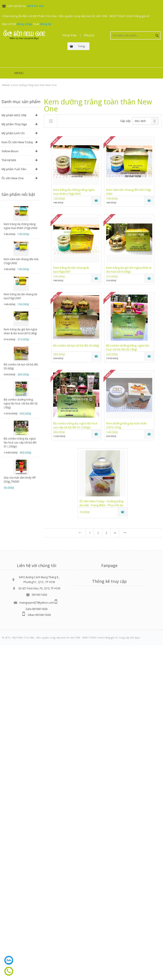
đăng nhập (24, 24)
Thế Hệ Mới (9, 160)
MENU (19, 73)
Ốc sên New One (13, 178)
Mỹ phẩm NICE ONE (14, 115)
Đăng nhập (70, 35)
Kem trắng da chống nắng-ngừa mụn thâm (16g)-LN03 (21, 226)
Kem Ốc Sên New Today (17, 142)
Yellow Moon (10, 151)
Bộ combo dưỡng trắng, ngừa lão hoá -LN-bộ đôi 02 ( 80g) (21, 403)
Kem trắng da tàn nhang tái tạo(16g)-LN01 (20, 296)
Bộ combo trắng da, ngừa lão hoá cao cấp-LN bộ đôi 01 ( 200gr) (20, 443)
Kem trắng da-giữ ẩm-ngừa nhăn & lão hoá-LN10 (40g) (20, 331)
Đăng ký (89, 35)
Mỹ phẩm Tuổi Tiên (14, 169)
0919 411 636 (35, 6)
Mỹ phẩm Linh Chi (13, 133)
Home (6, 85)
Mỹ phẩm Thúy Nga (14, 124)
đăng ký (46, 24)
